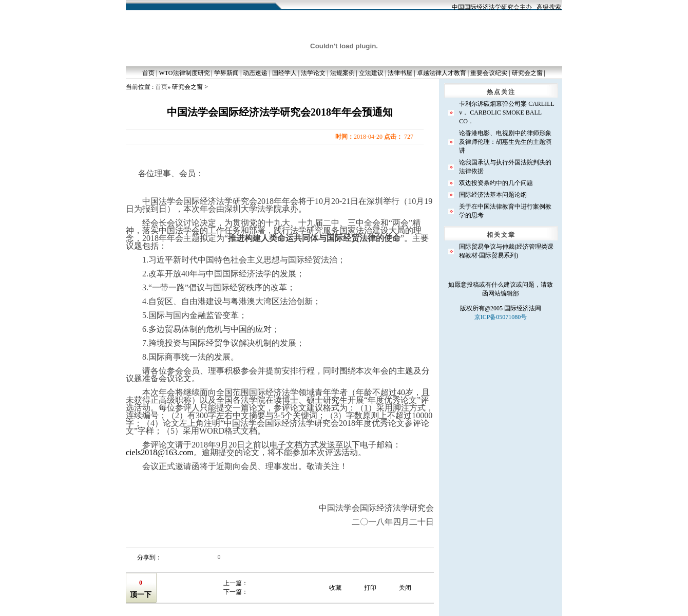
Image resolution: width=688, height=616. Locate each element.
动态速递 (255, 73)
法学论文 (313, 73)
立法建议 (371, 73)
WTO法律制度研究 (184, 73)
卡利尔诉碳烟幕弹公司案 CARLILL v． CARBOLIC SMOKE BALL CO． (507, 113)
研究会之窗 (527, 73)
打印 (370, 588)
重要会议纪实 (489, 73)
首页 (148, 73)
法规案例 (342, 73)
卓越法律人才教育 (442, 73)
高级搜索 (549, 7)
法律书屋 (400, 73)
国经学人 (284, 73)
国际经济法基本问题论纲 (493, 195)
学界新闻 (226, 73)
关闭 (405, 588)
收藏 (335, 588)
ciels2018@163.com (160, 452)
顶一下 (141, 595)
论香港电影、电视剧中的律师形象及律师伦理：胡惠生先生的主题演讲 (505, 142)
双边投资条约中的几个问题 (496, 183)
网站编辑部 (504, 293)
